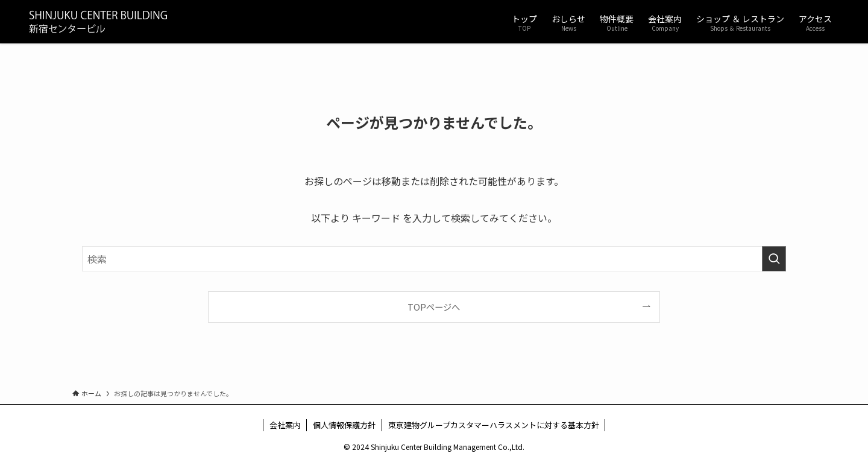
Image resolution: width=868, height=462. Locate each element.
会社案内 (285, 425)
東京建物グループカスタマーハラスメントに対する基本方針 (494, 425)
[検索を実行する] (774, 259)
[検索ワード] (434, 259)
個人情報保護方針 (344, 425)
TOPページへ (434, 307)
